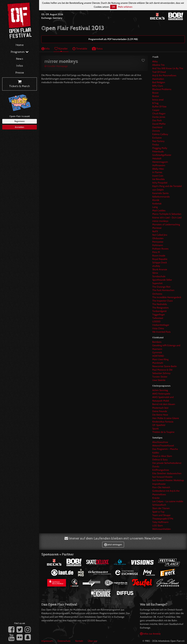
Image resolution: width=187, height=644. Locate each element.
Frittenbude (158, 152)
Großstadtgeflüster (162, 155)
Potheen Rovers (160, 249)
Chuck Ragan (159, 113)
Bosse (155, 93)
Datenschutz (64, 641)
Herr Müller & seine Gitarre (166, 418)
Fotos (97, 49)
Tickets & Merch (20, 84)
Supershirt (157, 283)
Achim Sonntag (160, 390)
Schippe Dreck (160, 263)
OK (113, 7)
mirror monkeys (160, 221)
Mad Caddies (159, 210)
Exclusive (157, 138)
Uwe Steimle (159, 380)
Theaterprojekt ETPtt (163, 519)
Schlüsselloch (159, 505)
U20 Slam (158, 526)
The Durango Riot (161, 287)
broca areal (158, 100)
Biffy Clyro (158, 86)
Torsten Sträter (160, 377)
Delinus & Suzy (160, 460)
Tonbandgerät (159, 311)
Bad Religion (159, 82)
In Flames (157, 172)
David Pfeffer (159, 124)
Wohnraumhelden (162, 529)
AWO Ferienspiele (161, 394)
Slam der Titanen (161, 508)
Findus (156, 145)
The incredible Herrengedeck (167, 297)
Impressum (47, 641)
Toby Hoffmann (160, 522)
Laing (155, 207)
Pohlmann (158, 245)
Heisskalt (157, 158)
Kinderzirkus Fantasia (163, 422)
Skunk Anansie (160, 269)
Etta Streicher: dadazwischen (167, 473)
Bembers (157, 342)
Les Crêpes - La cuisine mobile (168, 501)
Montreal (157, 228)
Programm (20, 52)
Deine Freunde (160, 411)
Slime (155, 273)
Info (46, 49)
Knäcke (156, 498)
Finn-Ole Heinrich (161, 487)
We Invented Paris (161, 332)
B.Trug (155, 103)
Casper (156, 110)
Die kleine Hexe (160, 415)
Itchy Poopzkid (160, 183)
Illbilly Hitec (158, 169)
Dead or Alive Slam (162, 456)
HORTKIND (158, 356)
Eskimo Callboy (160, 134)
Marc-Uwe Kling (160, 359)
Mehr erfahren (125, 7)
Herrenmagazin (160, 162)
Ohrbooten (158, 238)
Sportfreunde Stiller (162, 280)
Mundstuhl (158, 363)
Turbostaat (158, 318)
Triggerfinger (159, 315)
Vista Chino (158, 328)
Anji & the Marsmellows (164, 75)
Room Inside (159, 256)
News (20, 59)
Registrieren (20, 121)
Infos (20, 66)
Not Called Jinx (160, 235)
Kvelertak (157, 204)
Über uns (92, 641)
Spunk (155, 429)
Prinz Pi (156, 252)
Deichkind (157, 127)
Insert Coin (158, 176)
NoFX (155, 231)
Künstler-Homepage (56, 66)
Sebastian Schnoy (161, 373)
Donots (156, 131)
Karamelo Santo (160, 193)
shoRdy (156, 266)
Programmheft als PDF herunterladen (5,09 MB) (113, 39)
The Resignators (160, 308)
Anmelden (20, 127)
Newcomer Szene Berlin (165, 366)
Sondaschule (159, 276)
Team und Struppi (161, 515)
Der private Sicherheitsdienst (167, 463)
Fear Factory (158, 141)
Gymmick (157, 352)
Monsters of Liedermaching (166, 224)
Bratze (156, 96)
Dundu (156, 466)
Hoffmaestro (159, 165)
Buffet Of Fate (159, 107)
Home (20, 45)
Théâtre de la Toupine (163, 432)
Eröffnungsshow (161, 470)
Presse (20, 73)
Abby (155, 61)
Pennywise (158, 242)
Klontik (156, 200)
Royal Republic (160, 259)
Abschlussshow (160, 442)
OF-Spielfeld (159, 425)
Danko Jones (159, 117)
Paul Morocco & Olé (162, 370)
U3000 (156, 321)
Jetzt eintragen (113, 545)
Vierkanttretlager (161, 325)
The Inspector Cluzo (162, 301)
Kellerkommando (161, 197)
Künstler (61, 49)
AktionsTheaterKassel (163, 446)
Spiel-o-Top (158, 512)
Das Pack (157, 120)
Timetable (80, 49)
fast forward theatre (162, 477)
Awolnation (158, 79)
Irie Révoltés (159, 179)
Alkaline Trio (158, 65)
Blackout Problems (162, 89)
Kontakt (79, 641)
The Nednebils (160, 304)
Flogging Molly (160, 148)
